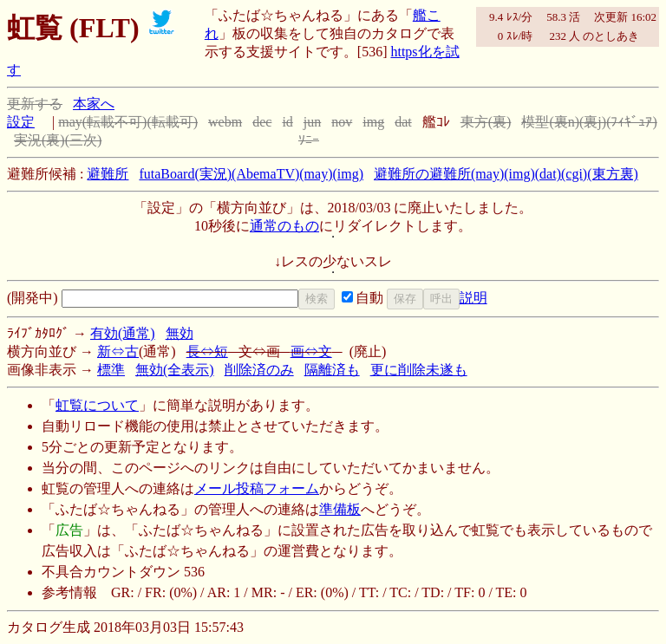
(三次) (84, 140)
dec (262, 122)
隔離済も (332, 370)
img (373, 122)
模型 (535, 122)
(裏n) (564, 122)
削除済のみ (259, 370)
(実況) (213, 174)
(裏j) (593, 122)
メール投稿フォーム (257, 488)
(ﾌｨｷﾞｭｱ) (632, 122)
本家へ (94, 104)
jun (312, 122)
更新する (35, 104)
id (287, 122)
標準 (111, 370)
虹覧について (97, 405)
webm (225, 122)
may (70, 122)
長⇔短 (207, 351)
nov (342, 122)
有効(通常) (123, 333)
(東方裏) (613, 174)
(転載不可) (115, 122)
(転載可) (172, 122)
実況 (28, 140)
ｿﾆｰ (309, 140)
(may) (316, 174)
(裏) (500, 122)
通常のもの (284, 226)
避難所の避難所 (422, 174)
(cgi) (574, 174)
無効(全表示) (175, 370)
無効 (180, 333)
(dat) (548, 174)
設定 (21, 122)
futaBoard (166, 174)
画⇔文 (311, 351)
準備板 (340, 509)
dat (403, 122)
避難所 (108, 174)
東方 (474, 122)
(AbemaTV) (265, 174)
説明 (473, 298)
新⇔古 (118, 351)
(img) (348, 174)
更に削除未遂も (419, 370)
